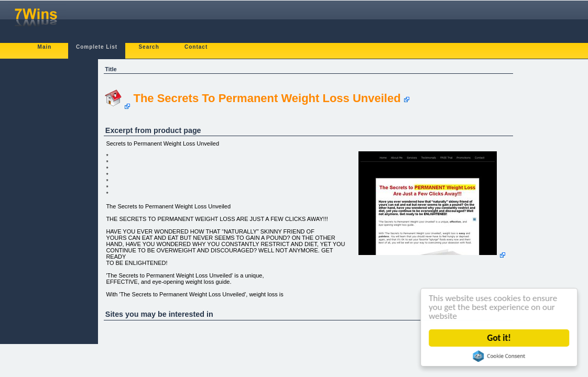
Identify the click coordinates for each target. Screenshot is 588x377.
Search (149, 47)
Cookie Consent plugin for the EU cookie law (499, 356)
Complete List (97, 47)
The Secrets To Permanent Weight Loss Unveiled (267, 98)
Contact (196, 47)
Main (45, 47)
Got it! (499, 338)
